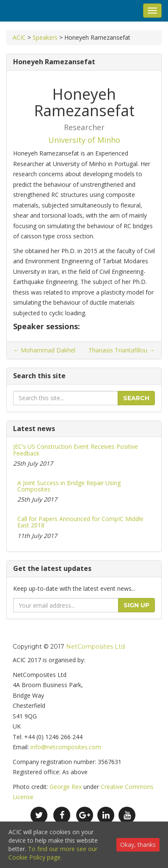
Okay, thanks (138, 845)
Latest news (34, 429)
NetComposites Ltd (95, 647)
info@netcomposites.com (66, 747)
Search (136, 398)
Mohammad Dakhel (44, 350)
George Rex (66, 787)
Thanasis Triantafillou (122, 350)
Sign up (136, 605)
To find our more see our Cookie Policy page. (53, 853)
